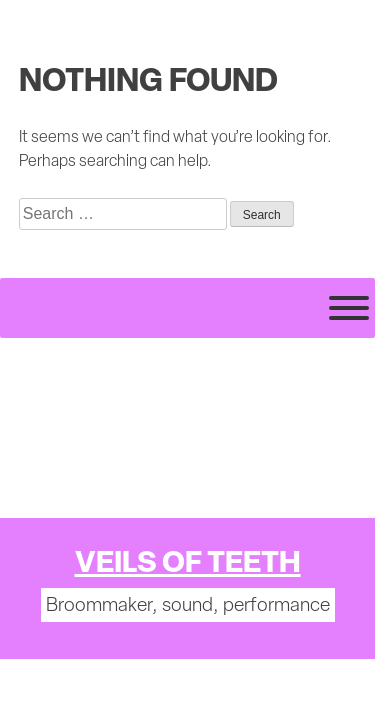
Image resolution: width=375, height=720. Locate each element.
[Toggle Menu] (349, 308)
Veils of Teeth (188, 564)
